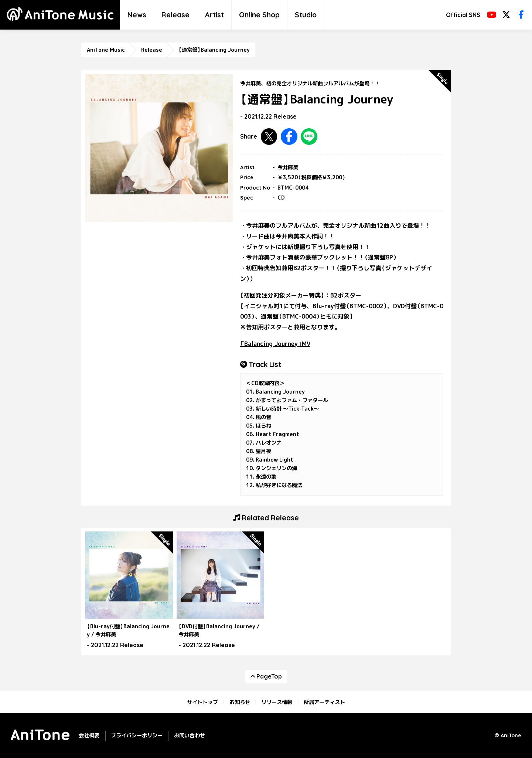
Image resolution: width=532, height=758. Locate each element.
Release (175, 15)
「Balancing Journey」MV (275, 344)
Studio (306, 15)
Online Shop (259, 15)
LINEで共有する (309, 137)
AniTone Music (106, 50)
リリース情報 (277, 702)
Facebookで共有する (289, 137)
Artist (214, 15)
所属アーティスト (324, 702)
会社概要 (89, 735)
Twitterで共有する (269, 137)
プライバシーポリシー (137, 735)
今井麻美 (288, 167)
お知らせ (240, 702)
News (137, 15)
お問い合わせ (190, 735)
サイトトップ (202, 702)
